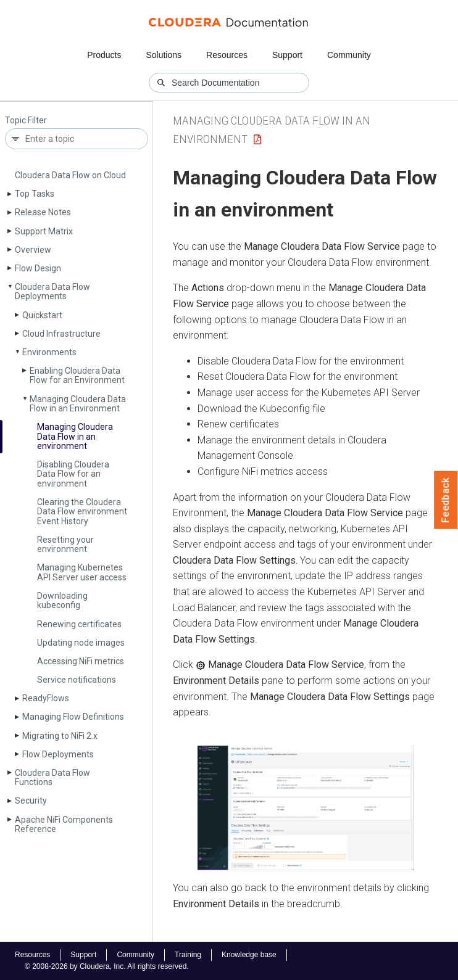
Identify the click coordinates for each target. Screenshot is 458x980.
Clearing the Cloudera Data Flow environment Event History (82, 512)
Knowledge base (249, 955)
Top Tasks (35, 194)
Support (287, 55)
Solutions (164, 55)
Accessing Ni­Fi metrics (81, 661)
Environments (49, 352)
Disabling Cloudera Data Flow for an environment (73, 474)
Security (31, 801)
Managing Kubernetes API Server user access (82, 572)
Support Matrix (44, 231)
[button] (306, 808)
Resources (227, 55)
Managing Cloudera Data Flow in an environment (75, 436)
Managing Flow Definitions (73, 717)
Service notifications (77, 680)
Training (188, 955)
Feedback (446, 500)
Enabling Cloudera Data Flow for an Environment (77, 375)
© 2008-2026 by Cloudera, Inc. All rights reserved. (107, 966)
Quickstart (42, 315)
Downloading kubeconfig (62, 600)
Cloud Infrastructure (61, 334)
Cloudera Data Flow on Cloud (70, 175)
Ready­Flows (46, 698)
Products (104, 55)
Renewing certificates (79, 624)
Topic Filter (26, 121)
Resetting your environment (65, 544)
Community (349, 55)
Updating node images (81, 643)
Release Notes (43, 212)
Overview (33, 250)
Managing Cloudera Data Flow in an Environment (78, 404)
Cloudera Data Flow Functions (52, 777)
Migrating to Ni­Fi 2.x (60, 736)
